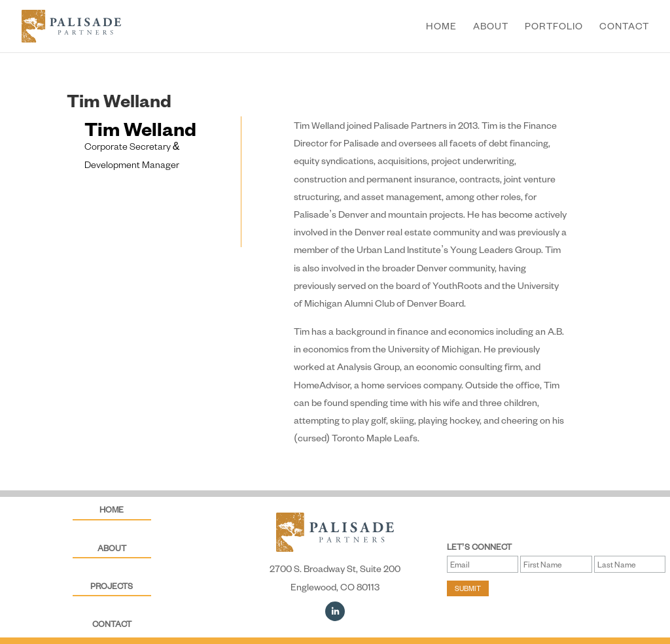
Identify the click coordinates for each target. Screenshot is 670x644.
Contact (624, 27)
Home (441, 27)
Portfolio (554, 27)
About (491, 27)
